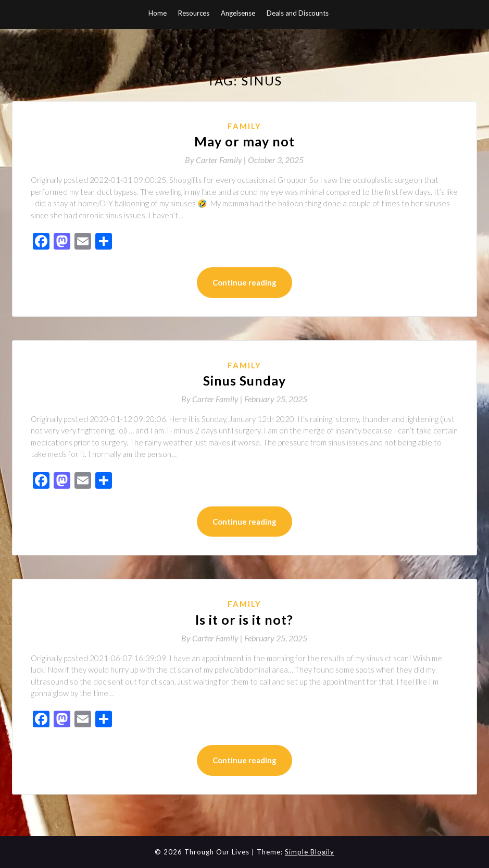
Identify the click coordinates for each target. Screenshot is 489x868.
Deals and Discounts (298, 13)
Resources (194, 13)
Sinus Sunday (244, 380)
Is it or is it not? (244, 619)
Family (244, 126)
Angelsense (238, 13)
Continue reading (244, 282)
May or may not (244, 141)
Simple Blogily (310, 852)
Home (158, 13)
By (216, 160)
